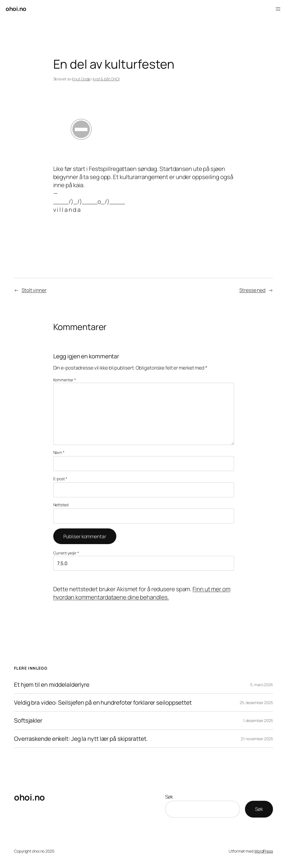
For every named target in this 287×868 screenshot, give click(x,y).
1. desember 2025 (258, 720)
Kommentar (65, 380)
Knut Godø (81, 79)
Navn (59, 452)
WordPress (264, 851)
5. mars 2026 (262, 685)
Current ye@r (66, 553)
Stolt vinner (34, 290)
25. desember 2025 (256, 703)
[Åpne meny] (278, 9)
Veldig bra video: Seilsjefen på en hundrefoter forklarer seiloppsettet (103, 703)
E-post (60, 479)
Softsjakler (28, 720)
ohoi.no (16, 9)
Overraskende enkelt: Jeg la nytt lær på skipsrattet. (81, 739)
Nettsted (61, 505)
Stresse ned (252, 290)
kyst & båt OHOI (106, 79)
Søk (169, 797)
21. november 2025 (257, 739)
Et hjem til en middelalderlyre (52, 685)
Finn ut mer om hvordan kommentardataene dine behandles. (142, 593)
